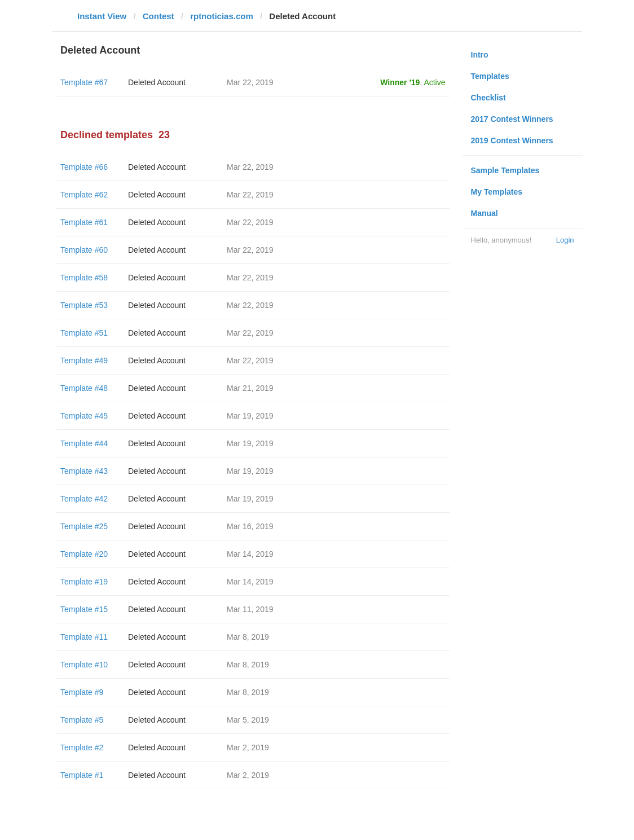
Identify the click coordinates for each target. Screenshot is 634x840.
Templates (490, 76)
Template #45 (84, 416)
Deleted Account (157, 82)
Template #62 (84, 195)
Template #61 (84, 222)
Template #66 (84, 167)
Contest (158, 16)
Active (434, 82)
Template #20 (84, 554)
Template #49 (84, 360)
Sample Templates (505, 170)
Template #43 (84, 471)
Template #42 (84, 499)
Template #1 (82, 775)
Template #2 (82, 747)
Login (565, 240)
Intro (480, 55)
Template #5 (82, 720)
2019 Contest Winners (512, 140)
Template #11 (84, 637)
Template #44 (84, 443)
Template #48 (84, 388)
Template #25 (84, 526)
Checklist (488, 98)
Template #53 (84, 305)
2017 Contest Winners (512, 119)
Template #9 (82, 692)
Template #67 (84, 82)
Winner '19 (400, 82)
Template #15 (84, 609)
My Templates (497, 192)
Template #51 (84, 333)
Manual (485, 213)
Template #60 (84, 250)
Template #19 (84, 582)
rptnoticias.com (222, 16)
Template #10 (84, 665)
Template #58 (84, 278)
